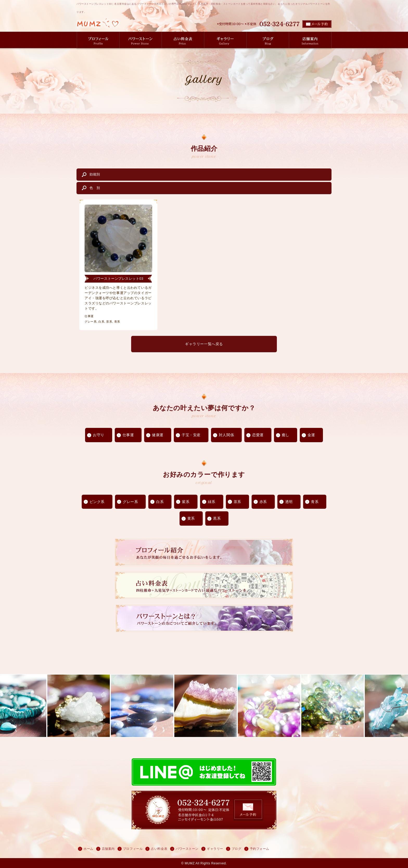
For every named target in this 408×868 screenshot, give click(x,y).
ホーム (88, 849)
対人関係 (226, 435)
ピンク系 (97, 502)
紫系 (186, 502)
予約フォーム (260, 849)
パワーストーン (187, 849)
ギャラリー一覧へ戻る (204, 344)
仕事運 (128, 435)
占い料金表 (159, 849)
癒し (286, 435)
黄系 (191, 518)
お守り (99, 435)
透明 (289, 502)
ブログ (237, 849)
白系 (160, 502)
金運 (311, 435)
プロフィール (133, 849)
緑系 (212, 502)
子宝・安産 (191, 435)
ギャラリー (215, 849)
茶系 (237, 502)
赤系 (263, 502)
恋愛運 (258, 435)
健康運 (158, 435)
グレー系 (130, 502)
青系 (315, 502)
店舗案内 (108, 849)
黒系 (217, 518)
